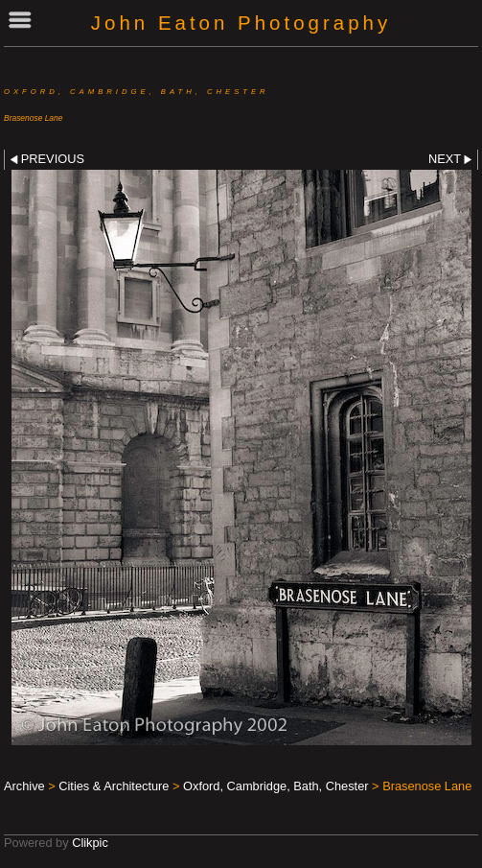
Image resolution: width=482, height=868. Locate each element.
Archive (24, 786)
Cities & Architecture (114, 786)
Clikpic (90, 843)
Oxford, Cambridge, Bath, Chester (275, 786)
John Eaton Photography (241, 23)
